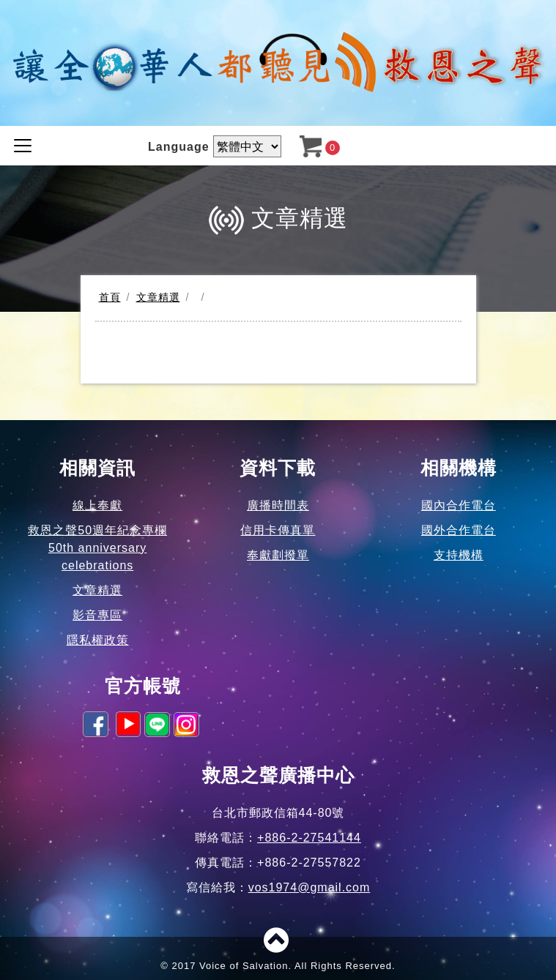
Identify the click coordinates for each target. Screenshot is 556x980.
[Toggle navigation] (23, 146)
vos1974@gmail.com (309, 887)
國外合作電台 (459, 530)
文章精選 (158, 297)
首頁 (110, 297)
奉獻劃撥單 (278, 555)
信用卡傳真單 (278, 530)
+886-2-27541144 (309, 838)
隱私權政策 (98, 640)
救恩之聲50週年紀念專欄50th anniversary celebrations (97, 548)
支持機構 (459, 555)
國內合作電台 (459, 505)
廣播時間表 (278, 505)
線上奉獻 (97, 505)
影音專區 (97, 615)
